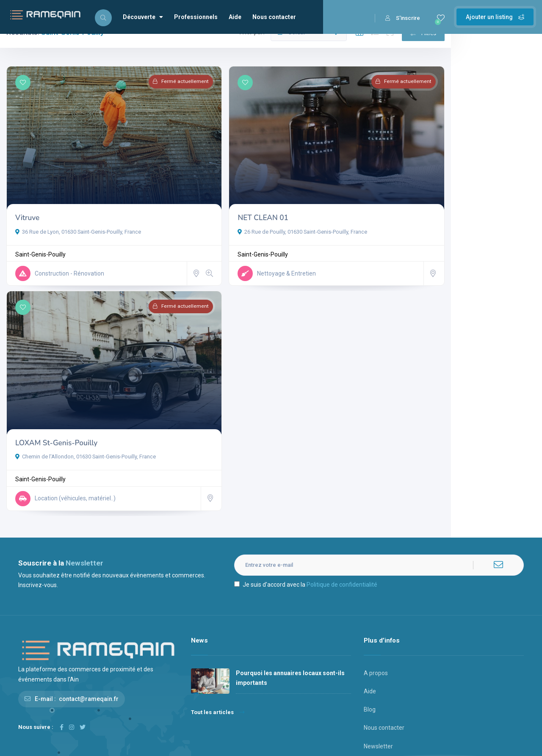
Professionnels (196, 17)
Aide (235, 17)
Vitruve (27, 207)
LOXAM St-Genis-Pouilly (56, 401)
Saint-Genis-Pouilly (40, 243)
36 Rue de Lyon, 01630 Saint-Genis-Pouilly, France (78, 220)
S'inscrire (403, 18)
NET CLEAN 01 (217, 207)
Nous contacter (274, 17)
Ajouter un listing (495, 17)
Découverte (143, 17)
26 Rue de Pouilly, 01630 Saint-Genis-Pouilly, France (257, 220)
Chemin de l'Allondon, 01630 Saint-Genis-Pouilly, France (86, 415)
